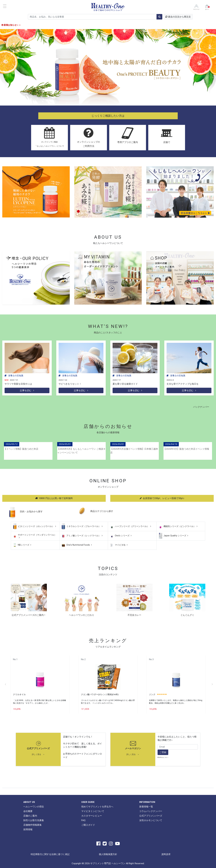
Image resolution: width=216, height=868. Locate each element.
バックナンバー (201, 407)
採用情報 (28, 829)
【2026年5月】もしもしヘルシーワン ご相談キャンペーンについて (81, 451)
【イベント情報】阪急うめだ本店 (21, 449)
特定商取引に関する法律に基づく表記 (50, 854)
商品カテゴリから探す (102, 511)
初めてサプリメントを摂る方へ (97, 807)
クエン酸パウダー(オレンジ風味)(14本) (100, 694)
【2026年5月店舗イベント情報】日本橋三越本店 (134, 451)
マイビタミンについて (93, 811)
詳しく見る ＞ (38, 754)
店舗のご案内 (30, 816)
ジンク (152, 694)
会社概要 (28, 811)
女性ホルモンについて (151, 820)
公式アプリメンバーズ (38, 748)
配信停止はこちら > (163, 757)
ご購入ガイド (88, 825)
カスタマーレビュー (92, 816)
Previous (5, 684)
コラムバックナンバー (151, 811)
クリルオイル (19, 694)
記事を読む (27, 390)
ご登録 (163, 752)
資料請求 (166, 854)
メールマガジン (133, 748)
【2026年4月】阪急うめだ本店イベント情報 (186, 449)
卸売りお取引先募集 (34, 820)
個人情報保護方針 (108, 854)
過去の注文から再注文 (178, 17)
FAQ (83, 820)
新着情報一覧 (146, 807)
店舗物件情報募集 (32, 825)
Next (212, 684)
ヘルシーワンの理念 (34, 807)
